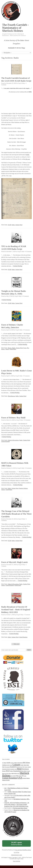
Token (20, 776)
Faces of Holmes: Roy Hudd (13, 418)
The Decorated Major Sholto (20, 808)
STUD (14, 776)
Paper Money (24, 771)
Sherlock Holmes (23, 488)
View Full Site (16, 861)
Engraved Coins (19, 767)
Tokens (7, 349)
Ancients (12, 763)
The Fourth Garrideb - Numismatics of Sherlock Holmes (15, 28)
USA (20, 778)
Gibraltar (29, 767)
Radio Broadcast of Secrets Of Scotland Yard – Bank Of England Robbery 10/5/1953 (16, 610)
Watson (28, 778)
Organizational (17, 771)
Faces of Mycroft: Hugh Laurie (15, 562)
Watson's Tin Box (6, 780)
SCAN (18, 773)
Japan (16, 769)
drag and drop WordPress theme (23, 850)
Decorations (7, 767)
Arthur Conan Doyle (18, 763)
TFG (17, 776)
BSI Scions (26, 763)
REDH (15, 773)
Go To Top (17, 852)
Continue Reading (18, 266)
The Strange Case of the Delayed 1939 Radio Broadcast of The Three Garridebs (16, 514)
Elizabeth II (13, 767)
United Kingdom (5, 441)
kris (5, 788)
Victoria (24, 778)
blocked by (16, 843)
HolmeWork (4, 769)
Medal (19, 769)
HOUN (9, 769)
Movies (10, 348)
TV (23, 776)
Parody (29, 771)
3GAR (10, 225)
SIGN (12, 776)
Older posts (16, 644)
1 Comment (27, 615)
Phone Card (4, 773)
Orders (11, 771)
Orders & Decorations (13, 440)
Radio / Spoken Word (17, 225)
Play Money (9, 773)
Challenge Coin (6, 765)
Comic (22, 765)
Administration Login (17, 855)
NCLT (8, 771)
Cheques (11, 765)
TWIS (25, 776)
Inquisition (12, 769)
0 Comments (28, 252)
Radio (13, 773)
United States (13, 349)
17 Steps (4, 763)
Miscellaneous (11, 396)
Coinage (16, 765)
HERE (28, 155)
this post (28, 159)
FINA (23, 767)
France (26, 767)
